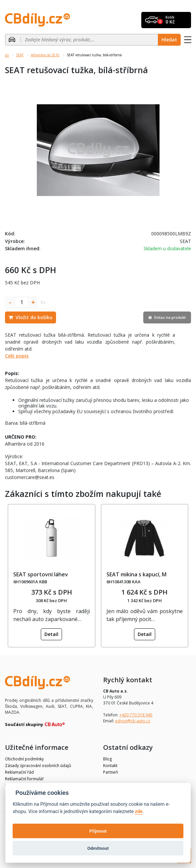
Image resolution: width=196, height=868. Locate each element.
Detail (51, 634)
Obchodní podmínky (24, 759)
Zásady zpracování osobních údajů (38, 766)
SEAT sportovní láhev (41, 574)
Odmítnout (98, 848)
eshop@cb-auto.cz (133, 721)
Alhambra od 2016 (45, 55)
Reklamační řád (19, 772)
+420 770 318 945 (136, 715)
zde (139, 812)
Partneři (111, 772)
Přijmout (98, 831)
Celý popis (17, 356)
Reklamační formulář (24, 779)
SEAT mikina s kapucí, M (136, 574)
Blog (107, 759)
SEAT (20, 55)
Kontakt (110, 766)
